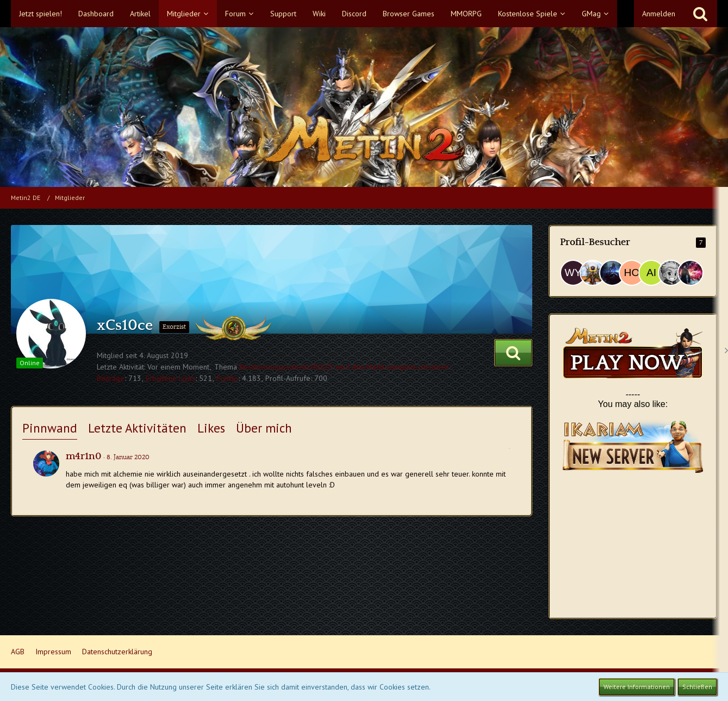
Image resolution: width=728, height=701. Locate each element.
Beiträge (111, 378)
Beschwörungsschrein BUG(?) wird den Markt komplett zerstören (344, 367)
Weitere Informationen (637, 687)
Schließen (697, 687)
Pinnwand (50, 428)
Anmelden (659, 14)
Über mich (264, 428)
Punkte (227, 378)
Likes (211, 428)
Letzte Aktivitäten (137, 428)
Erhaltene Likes (170, 378)
